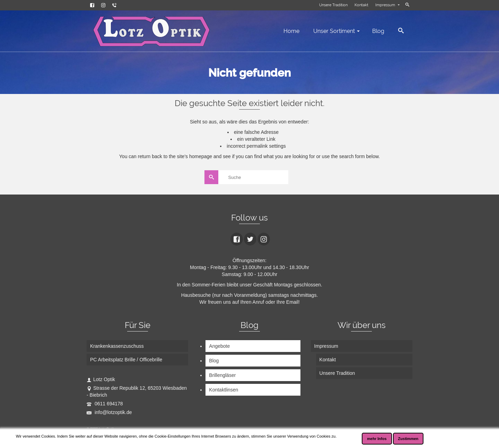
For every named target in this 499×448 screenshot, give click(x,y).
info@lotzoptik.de (109, 412)
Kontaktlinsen (224, 390)
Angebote (219, 346)
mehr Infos (377, 439)
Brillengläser (222, 375)
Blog (214, 361)
